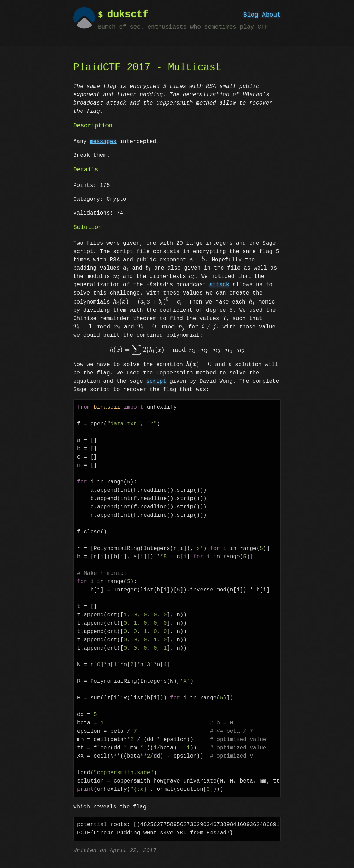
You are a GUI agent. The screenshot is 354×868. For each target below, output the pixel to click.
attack (220, 285)
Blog (251, 15)
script (156, 381)
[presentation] (197, 260)
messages (103, 142)
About (271, 15)
